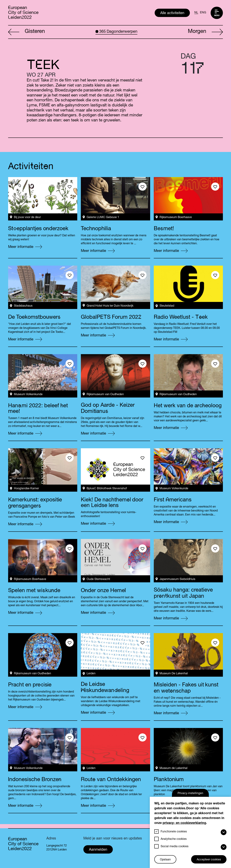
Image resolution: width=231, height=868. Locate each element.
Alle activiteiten (172, 13)
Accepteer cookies (209, 860)
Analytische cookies (174, 839)
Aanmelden (98, 850)
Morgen (205, 32)
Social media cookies (175, 847)
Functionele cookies (174, 832)
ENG (203, 13)
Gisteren (27, 32)
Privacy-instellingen (190, 794)
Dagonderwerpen (116, 32)
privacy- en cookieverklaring (184, 823)
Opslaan (165, 860)
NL (196, 13)
